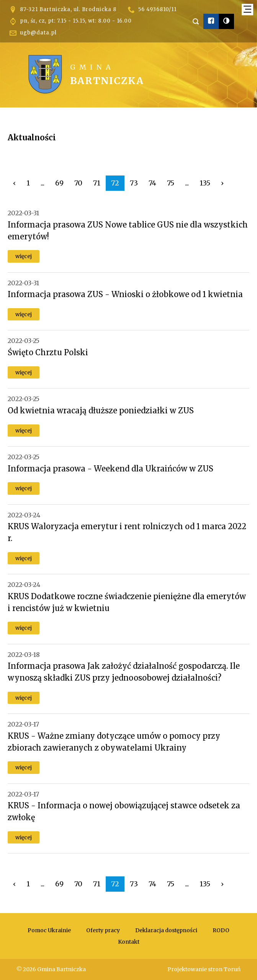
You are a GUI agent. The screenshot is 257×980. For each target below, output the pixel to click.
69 (59, 183)
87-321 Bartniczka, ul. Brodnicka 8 (68, 9)
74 (152, 183)
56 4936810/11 (157, 9)
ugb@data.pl (38, 33)
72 (115, 183)
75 (171, 183)
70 (78, 183)
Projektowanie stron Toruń (204, 969)
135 (205, 183)
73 (134, 183)
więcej (24, 256)
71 (97, 183)
